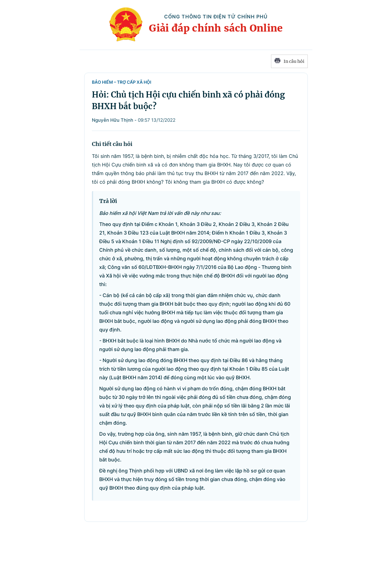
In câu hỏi (289, 61)
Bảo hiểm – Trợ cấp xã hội (122, 82)
